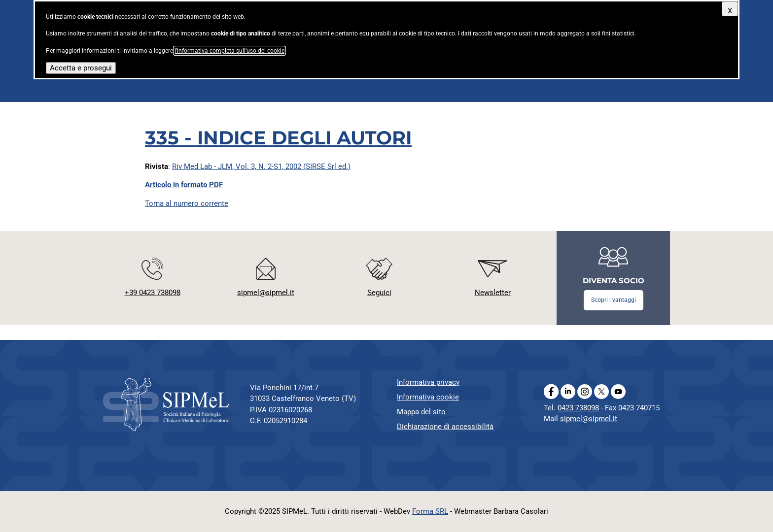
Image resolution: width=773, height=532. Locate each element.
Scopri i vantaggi (614, 300)
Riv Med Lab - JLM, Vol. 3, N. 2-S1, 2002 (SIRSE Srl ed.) (261, 166)
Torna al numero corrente (187, 203)
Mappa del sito (421, 412)
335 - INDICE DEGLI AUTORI (278, 138)
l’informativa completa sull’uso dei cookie (229, 51)
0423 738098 (578, 408)
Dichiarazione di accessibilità (445, 427)
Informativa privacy (428, 382)
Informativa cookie (428, 397)
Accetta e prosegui (81, 68)
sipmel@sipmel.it (589, 419)
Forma (430, 511)
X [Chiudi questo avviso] (730, 11)
